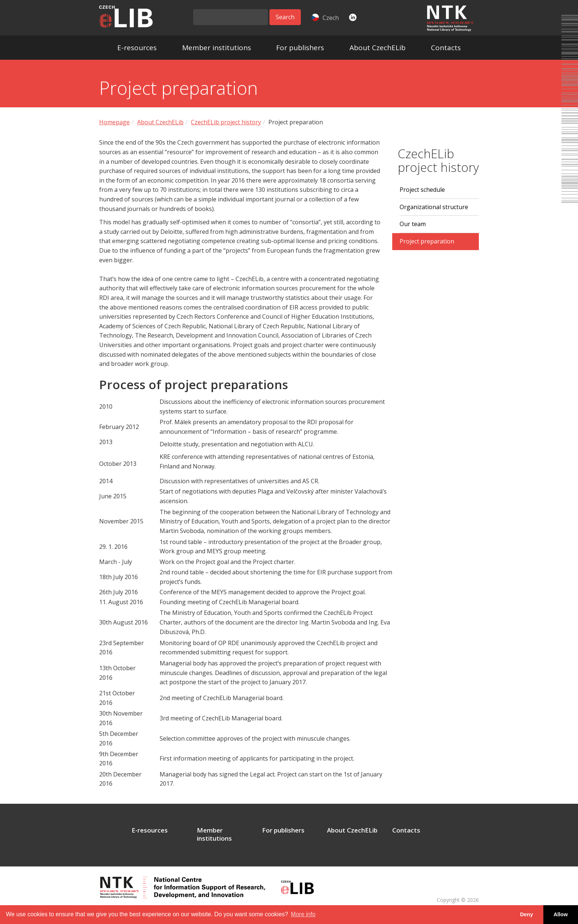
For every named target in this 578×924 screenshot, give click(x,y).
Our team (413, 224)
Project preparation (427, 241)
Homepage (114, 122)
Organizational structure (434, 207)
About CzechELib (377, 48)
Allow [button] (561, 914)
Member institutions (217, 48)
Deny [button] (527, 914)
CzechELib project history (226, 122)
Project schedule (422, 190)
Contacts (446, 48)
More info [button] (303, 914)
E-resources (137, 48)
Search (285, 17)
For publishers (300, 48)
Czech (325, 18)
